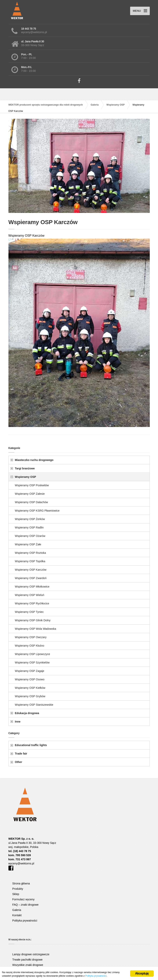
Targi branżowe (25, 468)
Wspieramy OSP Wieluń (30, 595)
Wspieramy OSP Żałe (28, 544)
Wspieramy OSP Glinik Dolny (33, 620)
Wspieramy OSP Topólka (30, 561)
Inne (18, 722)
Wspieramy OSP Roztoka (30, 553)
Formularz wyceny (24, 899)
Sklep (16, 894)
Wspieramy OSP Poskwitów (32, 485)
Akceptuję (142, 973)
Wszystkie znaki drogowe (28, 965)
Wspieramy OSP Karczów (31, 570)
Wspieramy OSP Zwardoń (31, 578)
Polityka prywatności (25, 921)
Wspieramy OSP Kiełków (30, 688)
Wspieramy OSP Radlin (29, 527)
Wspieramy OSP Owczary (31, 637)
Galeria (17, 910)
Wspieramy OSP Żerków (30, 519)
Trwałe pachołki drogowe (27, 960)
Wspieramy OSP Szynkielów (32, 662)
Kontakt (17, 915)
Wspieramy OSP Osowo (30, 679)
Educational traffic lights (31, 745)
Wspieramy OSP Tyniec (29, 612)
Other (19, 762)
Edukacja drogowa (27, 713)
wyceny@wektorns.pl (21, 863)
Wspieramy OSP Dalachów (32, 502)
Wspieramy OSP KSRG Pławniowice (37, 511)
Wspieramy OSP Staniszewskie (34, 705)
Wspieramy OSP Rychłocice (32, 603)
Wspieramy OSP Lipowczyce (32, 654)
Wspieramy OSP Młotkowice (32, 587)
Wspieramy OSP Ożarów (30, 536)
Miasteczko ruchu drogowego (34, 460)
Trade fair (21, 754)
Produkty (18, 889)
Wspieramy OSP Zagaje (30, 671)
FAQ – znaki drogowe (26, 905)
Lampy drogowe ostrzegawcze (31, 954)
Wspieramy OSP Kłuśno (30, 646)
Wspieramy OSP (26, 477)
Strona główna (21, 883)
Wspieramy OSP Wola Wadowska (36, 629)
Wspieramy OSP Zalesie (30, 494)
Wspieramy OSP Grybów (30, 696)
